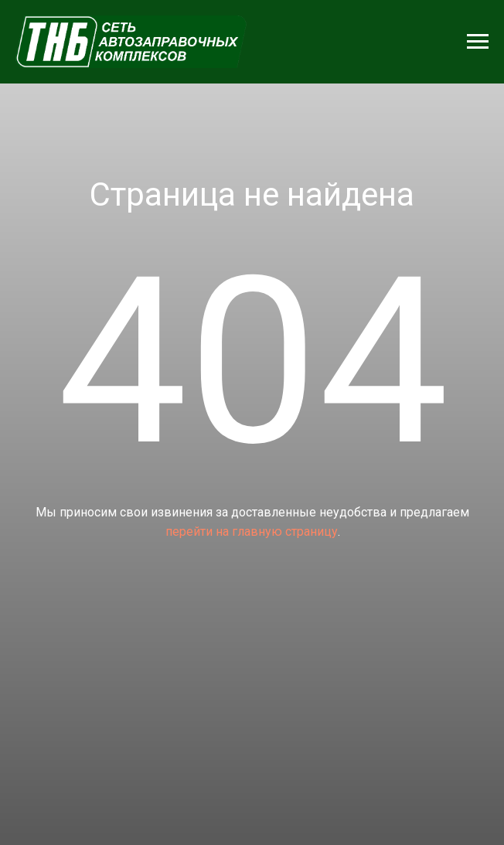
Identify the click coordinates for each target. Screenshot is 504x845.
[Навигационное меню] (478, 42)
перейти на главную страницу (252, 532)
